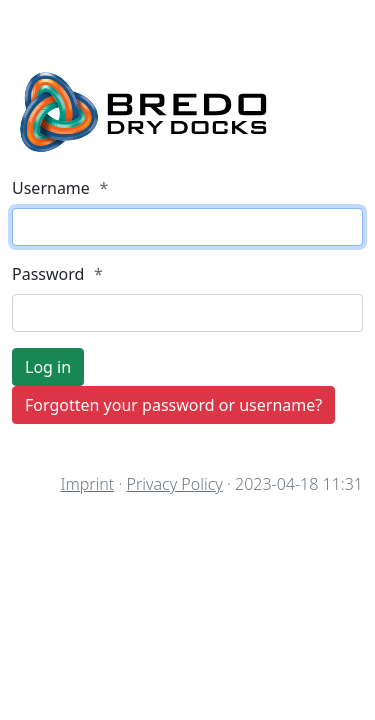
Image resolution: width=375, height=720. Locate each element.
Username (60, 188)
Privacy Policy (175, 484)
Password (57, 274)
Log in (48, 367)
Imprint (87, 484)
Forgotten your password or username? (173, 405)
